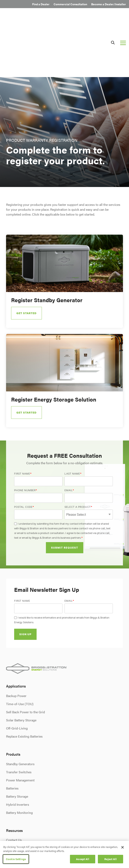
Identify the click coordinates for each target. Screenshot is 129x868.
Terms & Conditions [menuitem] (38, 840)
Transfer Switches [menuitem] (19, 719)
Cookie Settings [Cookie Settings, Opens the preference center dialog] (16, 859)
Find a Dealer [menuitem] (41, 4)
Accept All (82, 859)
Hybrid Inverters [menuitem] (18, 751)
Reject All (110, 859)
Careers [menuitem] (12, 811)
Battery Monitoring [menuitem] (19, 759)
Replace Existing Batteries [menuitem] (24, 683)
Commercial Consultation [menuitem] (70, 4)
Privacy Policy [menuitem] (15, 840)
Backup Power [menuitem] (16, 643)
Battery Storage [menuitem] (17, 743)
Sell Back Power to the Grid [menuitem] (25, 659)
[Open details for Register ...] (64, 228)
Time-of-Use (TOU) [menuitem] (20, 651)
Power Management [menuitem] (20, 727)
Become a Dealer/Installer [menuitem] (109, 4)
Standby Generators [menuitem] (20, 711)
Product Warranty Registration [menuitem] (28, 795)
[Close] (123, 847)
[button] (123, 16)
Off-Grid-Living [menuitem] (17, 675)
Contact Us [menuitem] (14, 787)
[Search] (113, 16)
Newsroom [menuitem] (14, 803)
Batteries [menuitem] (12, 735)
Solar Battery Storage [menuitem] (21, 667)
